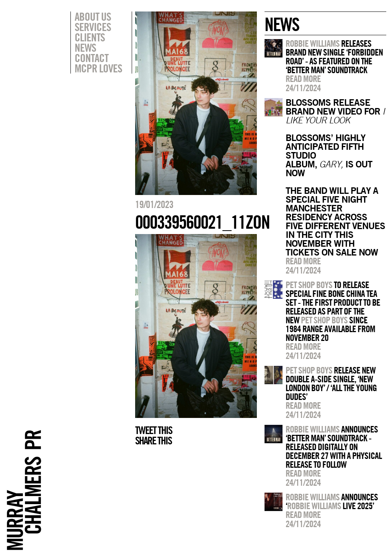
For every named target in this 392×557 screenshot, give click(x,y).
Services (93, 27)
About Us (93, 16)
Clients (90, 37)
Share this (153, 441)
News (85, 48)
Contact (91, 58)
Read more (303, 79)
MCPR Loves (98, 68)
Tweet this (154, 430)
